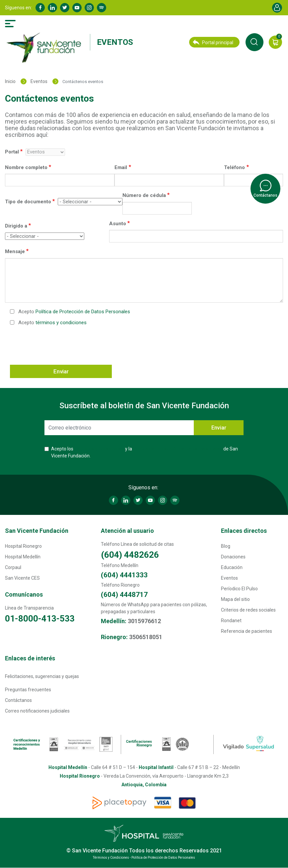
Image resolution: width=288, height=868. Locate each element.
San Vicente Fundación (37, 531)
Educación (232, 567)
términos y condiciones (61, 323)
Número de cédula (144, 195)
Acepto (74, 312)
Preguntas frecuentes (28, 690)
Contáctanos (18, 700)
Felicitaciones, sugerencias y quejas (42, 676)
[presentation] (60, 345)
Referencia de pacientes (247, 631)
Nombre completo (26, 167)
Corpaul (13, 567)
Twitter (65, 8)
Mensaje (15, 251)
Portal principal (213, 43)
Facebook (40, 8)
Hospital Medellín (23, 557)
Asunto (118, 224)
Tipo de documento (28, 202)
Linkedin (52, 8)
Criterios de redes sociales (248, 610)
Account (277, 8)
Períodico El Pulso (239, 589)
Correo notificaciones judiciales (37, 711)
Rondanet (231, 621)
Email (121, 167)
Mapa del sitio (235, 599)
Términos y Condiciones (99, 449)
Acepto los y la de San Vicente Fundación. (144, 452)
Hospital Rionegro (23, 546)
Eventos (115, 42)
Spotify (102, 8)
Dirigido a (16, 226)
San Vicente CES (22, 578)
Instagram (89, 8)
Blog (226, 546)
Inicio (10, 81)
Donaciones (233, 557)
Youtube (77, 8)
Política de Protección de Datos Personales (83, 312)
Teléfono (234, 167)
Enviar (61, 371)
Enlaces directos (244, 531)
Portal (12, 152)
